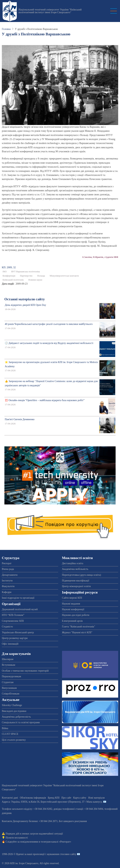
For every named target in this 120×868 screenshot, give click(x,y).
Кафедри (7, 592)
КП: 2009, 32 (9, 267)
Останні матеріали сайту (25, 299)
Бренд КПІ (54, 798)
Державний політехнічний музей (20, 609)
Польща (41, 276)
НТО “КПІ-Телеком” (13, 615)
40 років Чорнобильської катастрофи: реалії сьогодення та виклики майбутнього (49, 324)
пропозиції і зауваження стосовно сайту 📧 (56, 854)
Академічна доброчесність (16, 717)
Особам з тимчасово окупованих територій (25, 671)
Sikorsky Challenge (12, 705)
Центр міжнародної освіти (76, 586)
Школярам (8, 659)
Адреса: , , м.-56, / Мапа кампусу (52, 802)
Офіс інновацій (10, 644)
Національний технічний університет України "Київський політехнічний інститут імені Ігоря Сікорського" (50, 11)
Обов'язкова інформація (33, 798)
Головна (6, 29)
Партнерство (26, 276)
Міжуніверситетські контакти (64, 276)
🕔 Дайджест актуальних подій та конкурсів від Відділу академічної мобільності (49, 343)
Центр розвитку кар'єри (15, 638)
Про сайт (66, 798)
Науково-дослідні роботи (76, 615)
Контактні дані (10, 798)
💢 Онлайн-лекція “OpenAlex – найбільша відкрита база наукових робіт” (45, 400)
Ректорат (7, 563)
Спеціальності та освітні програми (21, 722)
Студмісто (7, 627)
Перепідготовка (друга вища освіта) (82, 575)
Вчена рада (8, 569)
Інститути (7, 581)
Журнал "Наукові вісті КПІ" (77, 632)
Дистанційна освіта (73, 563)
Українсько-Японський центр (18, 632)
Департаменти (10, 575)
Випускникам (9, 688)
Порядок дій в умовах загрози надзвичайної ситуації (34, 834)
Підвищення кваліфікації (76, 581)
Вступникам (9, 665)
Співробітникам (11, 694)
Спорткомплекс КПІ (13, 621)
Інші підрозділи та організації (18, 598)
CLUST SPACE (10, 734)
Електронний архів (72, 621)
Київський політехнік (13, 280)
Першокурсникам (11, 676)
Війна (5, 728)
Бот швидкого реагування (73, 821)
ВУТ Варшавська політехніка (26, 272)
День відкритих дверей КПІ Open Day (25, 305)
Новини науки (35, 280)
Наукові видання (71, 604)
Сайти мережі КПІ (72, 598)
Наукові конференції (73, 609)
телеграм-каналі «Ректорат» (56, 842)
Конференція (9, 276)
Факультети (8, 586)
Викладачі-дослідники (14, 711)
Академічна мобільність (75, 569)
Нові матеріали (97, 798)
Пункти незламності (17, 838)
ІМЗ (5, 272)
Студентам (8, 682)
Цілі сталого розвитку (14, 740)
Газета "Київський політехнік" (79, 627)
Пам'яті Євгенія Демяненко (20, 419)
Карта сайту (80, 798)
